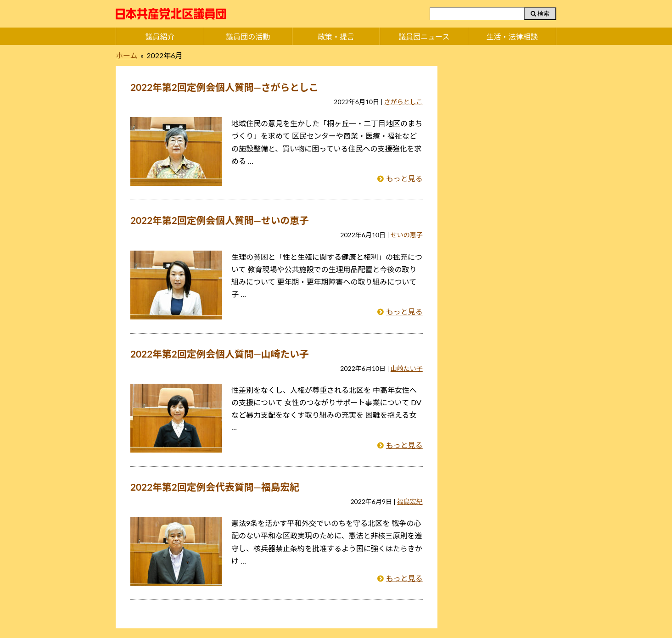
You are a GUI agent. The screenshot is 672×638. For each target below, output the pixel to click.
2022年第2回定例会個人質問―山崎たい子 (220, 354)
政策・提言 (336, 36)
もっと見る (404, 178)
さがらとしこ (403, 102)
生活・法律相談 (512, 36)
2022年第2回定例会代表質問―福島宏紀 (215, 487)
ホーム (127, 55)
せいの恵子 (407, 235)
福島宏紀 (410, 501)
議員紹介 (160, 36)
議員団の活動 (248, 36)
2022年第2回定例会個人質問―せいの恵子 (220, 220)
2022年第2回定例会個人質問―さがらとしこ (224, 87)
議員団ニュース (424, 36)
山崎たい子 (407, 368)
